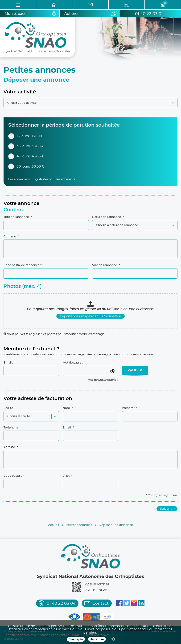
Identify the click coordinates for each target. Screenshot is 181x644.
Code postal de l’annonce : (22, 265)
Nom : (67, 408)
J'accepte (76, 639)
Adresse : (10, 447)
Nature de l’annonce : (107, 217)
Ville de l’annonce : (105, 265)
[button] (173, 103)
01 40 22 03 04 (149, 14)
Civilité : (9, 408)
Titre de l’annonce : (17, 217)
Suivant (166, 509)
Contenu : (10, 236)
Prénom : (128, 408)
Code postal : (13, 476)
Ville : (66, 476)
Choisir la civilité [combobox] (19, 416)
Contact (101, 603)
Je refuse (97, 639)
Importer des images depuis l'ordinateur (90, 316)
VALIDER (135, 370)
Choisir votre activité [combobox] (22, 103)
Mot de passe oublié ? (103, 380)
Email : (8, 363)
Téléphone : (12, 428)
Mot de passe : (73, 363)
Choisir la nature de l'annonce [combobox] (117, 225)
